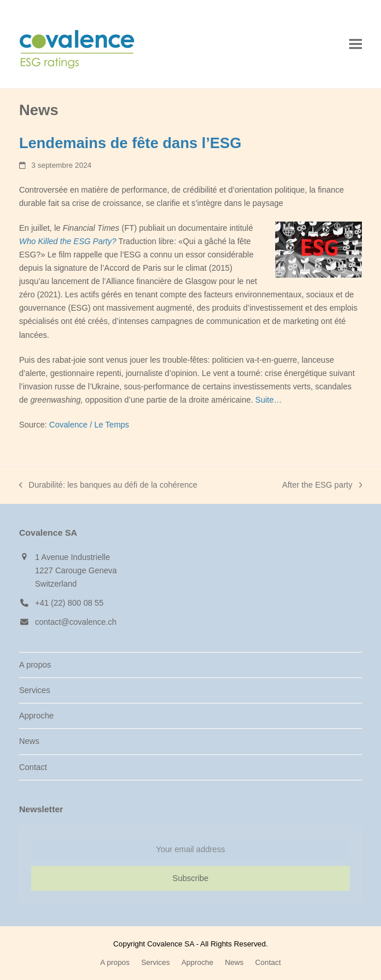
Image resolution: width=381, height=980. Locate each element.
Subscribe (190, 878)
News (29, 741)
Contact (33, 767)
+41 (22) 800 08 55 (69, 603)
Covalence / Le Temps (89, 425)
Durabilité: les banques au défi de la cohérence (108, 486)
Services (35, 690)
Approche (36, 716)
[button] (356, 44)
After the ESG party (322, 486)
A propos (35, 665)
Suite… (269, 400)
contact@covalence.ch (75, 622)
